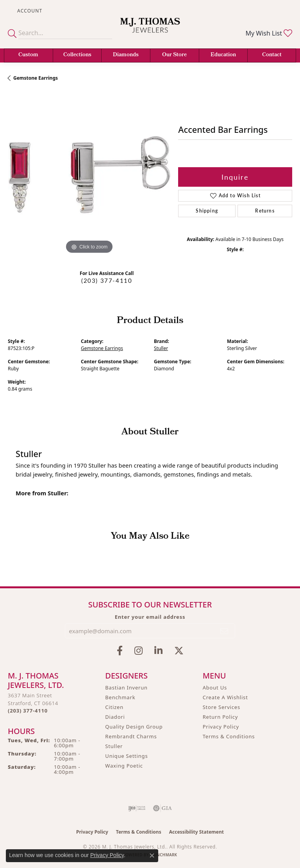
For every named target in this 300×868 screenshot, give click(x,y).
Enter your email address (150, 617)
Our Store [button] (174, 55)
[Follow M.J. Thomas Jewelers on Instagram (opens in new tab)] (138, 651)
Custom (28, 55)
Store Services (221, 707)
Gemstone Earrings (36, 78)
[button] (29, 11)
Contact (272, 55)
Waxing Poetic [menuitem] (124, 766)
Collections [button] (77, 55)
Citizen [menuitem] (114, 707)
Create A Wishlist (225, 697)
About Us (215, 688)
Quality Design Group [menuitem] (134, 727)
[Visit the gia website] (162, 808)
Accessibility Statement (196, 832)
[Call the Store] (28, 711)
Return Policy (221, 717)
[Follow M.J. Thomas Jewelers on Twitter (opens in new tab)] (179, 651)
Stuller (161, 348)
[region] (89, 175)
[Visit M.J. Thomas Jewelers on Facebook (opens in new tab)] (120, 651)
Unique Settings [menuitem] (126, 756)
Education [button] (223, 55)
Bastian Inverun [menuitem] (126, 688)
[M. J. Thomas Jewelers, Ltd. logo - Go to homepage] (150, 30)
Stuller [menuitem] (114, 746)
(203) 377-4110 (107, 280)
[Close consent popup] (152, 855)
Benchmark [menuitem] (120, 697)
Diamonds (126, 55)
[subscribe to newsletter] (225, 631)
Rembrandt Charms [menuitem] (131, 736)
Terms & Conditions (229, 736)
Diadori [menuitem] (115, 717)
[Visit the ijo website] (137, 808)
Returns (265, 211)
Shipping (207, 211)
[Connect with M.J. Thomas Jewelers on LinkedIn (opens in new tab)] (158, 651)
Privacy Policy (221, 727)
